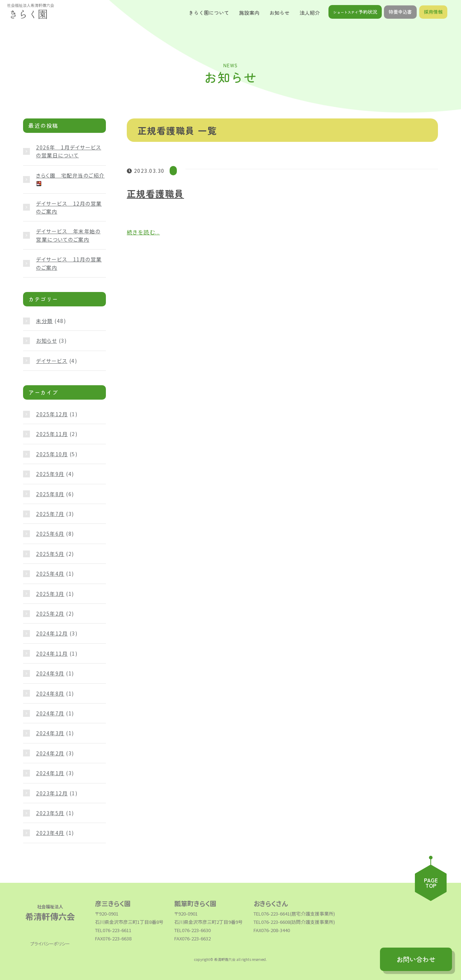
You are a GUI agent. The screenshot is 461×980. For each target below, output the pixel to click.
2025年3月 (50, 594)
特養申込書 (400, 12)
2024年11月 (52, 653)
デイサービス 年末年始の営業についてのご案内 (68, 235)
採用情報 (433, 12)
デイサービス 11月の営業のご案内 (69, 263)
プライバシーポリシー (50, 943)
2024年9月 (50, 673)
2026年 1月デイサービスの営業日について (69, 151)
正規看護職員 (155, 193)
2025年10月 (52, 454)
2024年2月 (50, 753)
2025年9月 (50, 474)
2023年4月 (50, 833)
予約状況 (355, 12)
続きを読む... (143, 232)
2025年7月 (50, 514)
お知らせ (46, 341)
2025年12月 (52, 414)
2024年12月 (52, 633)
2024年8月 (50, 693)
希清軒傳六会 (50, 914)
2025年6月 (50, 534)
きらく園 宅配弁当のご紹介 (70, 179)
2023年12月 (52, 793)
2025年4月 (50, 574)
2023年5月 (50, 813)
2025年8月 (50, 494)
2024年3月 (50, 733)
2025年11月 (52, 434)
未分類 (44, 321)
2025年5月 (50, 554)
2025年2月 (50, 613)
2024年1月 (50, 773)
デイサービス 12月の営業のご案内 (69, 207)
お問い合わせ (416, 959)
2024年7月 (50, 713)
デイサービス (52, 361)
